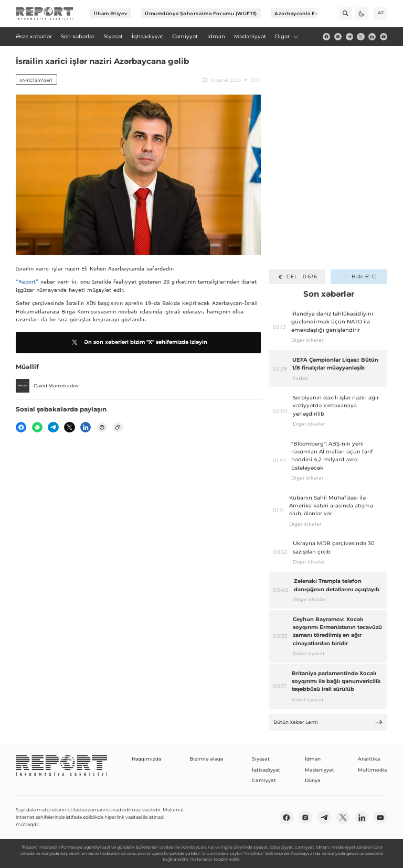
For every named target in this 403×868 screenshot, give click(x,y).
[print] (102, 427)
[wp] (37, 427)
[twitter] (360, 37)
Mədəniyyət (320, 770)
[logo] (45, 14)
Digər (287, 36)
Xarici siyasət (36, 80)
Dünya (312, 780)
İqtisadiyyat (266, 770)
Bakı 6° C (359, 276)
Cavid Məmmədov (47, 386)
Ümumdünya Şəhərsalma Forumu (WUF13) (201, 13)
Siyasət (261, 759)
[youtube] (384, 37)
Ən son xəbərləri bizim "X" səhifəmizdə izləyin (138, 342)
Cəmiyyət (264, 780)
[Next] (319, 13)
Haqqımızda (146, 759)
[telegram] (349, 37)
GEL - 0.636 (297, 276)
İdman (313, 759)
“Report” (27, 281)
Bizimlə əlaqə (206, 759)
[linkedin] (372, 37)
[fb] (326, 37)
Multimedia (372, 770)
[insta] (338, 37)
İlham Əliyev (111, 13)
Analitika (369, 759)
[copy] (118, 427)
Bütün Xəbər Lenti (328, 722)
